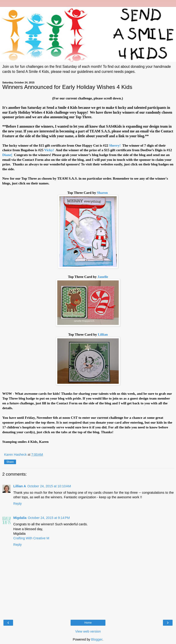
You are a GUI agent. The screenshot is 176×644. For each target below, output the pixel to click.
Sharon (103, 193)
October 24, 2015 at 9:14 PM (49, 518)
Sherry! (115, 145)
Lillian (103, 334)
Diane (8, 155)
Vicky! (50, 150)
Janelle (103, 277)
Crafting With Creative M (31, 538)
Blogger (97, 639)
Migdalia (20, 518)
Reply (18, 504)
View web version (88, 631)
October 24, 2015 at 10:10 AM (49, 486)
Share (10, 462)
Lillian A (20, 486)
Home (88, 623)
